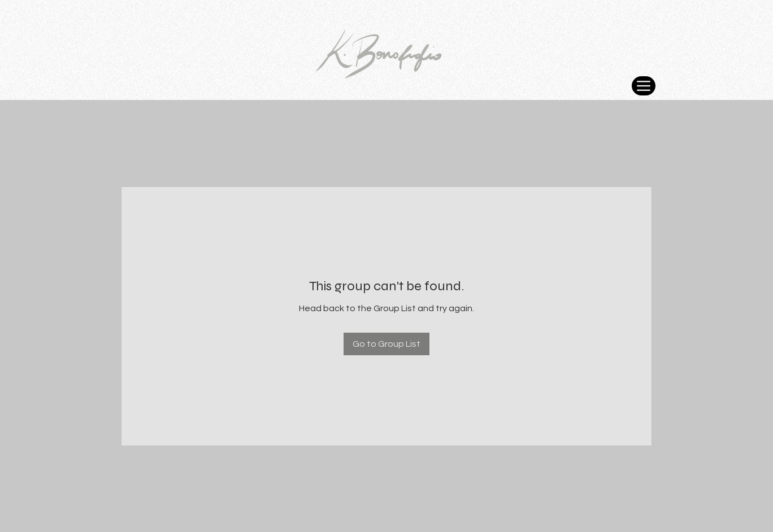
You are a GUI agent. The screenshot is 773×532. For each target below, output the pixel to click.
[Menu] (644, 86)
